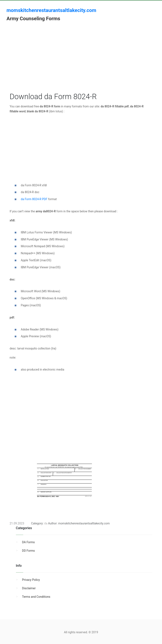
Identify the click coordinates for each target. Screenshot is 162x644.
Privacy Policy (31, 580)
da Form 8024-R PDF (34, 199)
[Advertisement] (81, 63)
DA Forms (28, 542)
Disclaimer (29, 588)
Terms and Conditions (36, 597)
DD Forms (29, 551)
